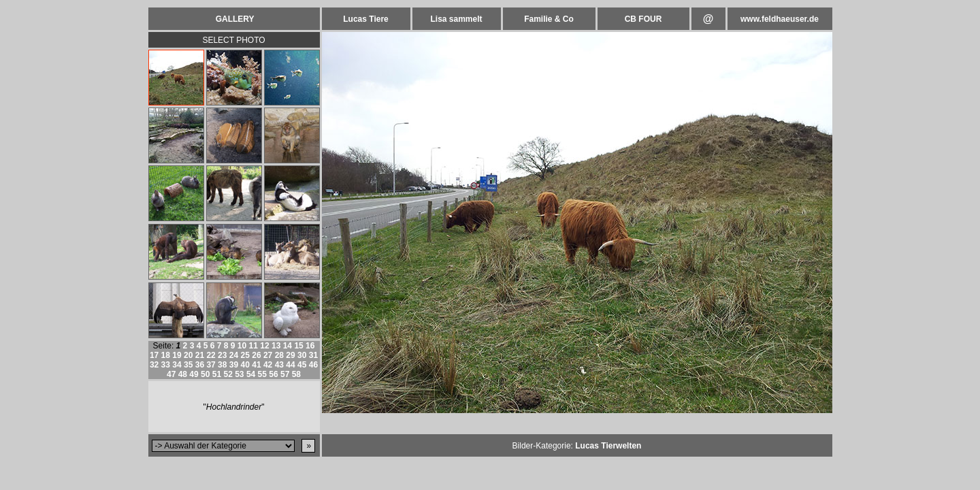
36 (200, 365)
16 (310, 346)
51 (217, 374)
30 (302, 355)
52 (228, 374)
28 (279, 355)
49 (194, 374)
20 (188, 355)
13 (276, 346)
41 (256, 365)
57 (285, 374)
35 (188, 365)
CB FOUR (643, 19)
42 (268, 365)
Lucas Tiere (365, 19)
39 (234, 365)
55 (262, 374)
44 (290, 365)
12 (264, 346)
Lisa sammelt (456, 19)
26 (256, 355)
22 (211, 355)
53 (239, 374)
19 (177, 355)
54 (251, 374)
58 (296, 374)
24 (234, 355)
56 (273, 374)
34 (177, 365)
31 (313, 355)
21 (200, 355)
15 (298, 346)
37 (211, 365)
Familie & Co (549, 19)
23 (222, 355)
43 (279, 365)
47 (171, 374)
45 (302, 365)
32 (154, 365)
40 (245, 365)
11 (254, 346)
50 (205, 374)
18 (166, 355)
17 (154, 355)
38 (222, 365)
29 (290, 355)
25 (245, 355)
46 (313, 365)
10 (242, 346)
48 (183, 374)
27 (268, 355)
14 (288, 346)
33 (166, 365)
